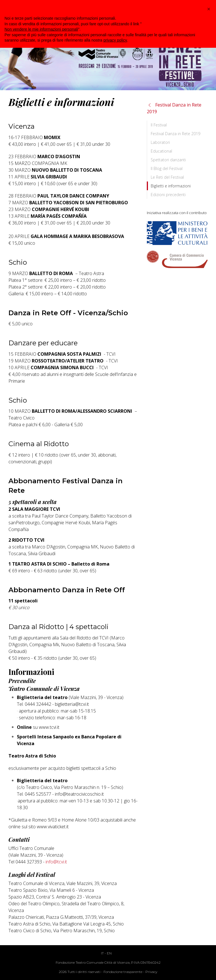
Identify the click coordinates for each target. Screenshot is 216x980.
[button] (209, 9)
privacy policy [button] (115, 40)
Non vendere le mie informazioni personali (41, 29)
